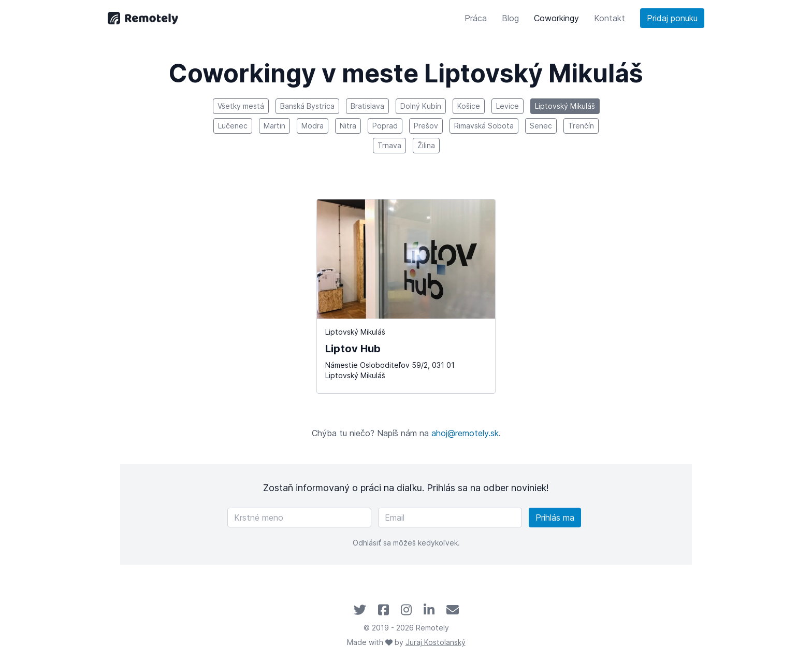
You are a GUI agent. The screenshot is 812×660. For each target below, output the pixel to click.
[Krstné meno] (299, 518)
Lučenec (233, 126)
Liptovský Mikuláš (565, 106)
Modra (313, 126)
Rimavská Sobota (484, 126)
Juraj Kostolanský (436, 642)
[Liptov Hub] (406, 296)
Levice (508, 106)
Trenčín (581, 126)
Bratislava (367, 106)
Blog (510, 18)
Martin (274, 126)
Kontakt (610, 18)
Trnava (389, 145)
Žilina (426, 145)
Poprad (385, 126)
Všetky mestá (241, 106)
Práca (476, 18)
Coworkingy (556, 18)
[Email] (450, 518)
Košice (469, 106)
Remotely (432, 628)
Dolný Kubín (421, 106)
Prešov (426, 126)
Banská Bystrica (307, 106)
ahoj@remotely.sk (465, 433)
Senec (541, 126)
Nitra (348, 126)
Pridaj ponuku (672, 18)
